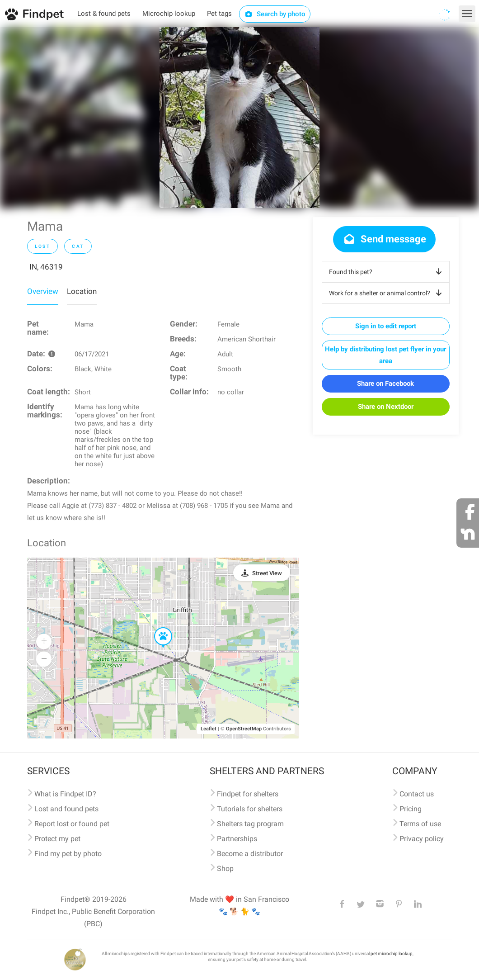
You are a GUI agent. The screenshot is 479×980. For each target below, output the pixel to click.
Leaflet (209, 729)
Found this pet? (387, 272)
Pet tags (219, 14)
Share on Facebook (385, 383)
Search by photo (275, 14)
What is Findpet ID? (65, 794)
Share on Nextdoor (386, 407)
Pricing (411, 809)
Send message (384, 239)
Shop (225, 869)
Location (82, 291)
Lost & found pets (104, 14)
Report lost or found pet (72, 824)
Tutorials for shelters (250, 809)
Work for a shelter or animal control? (387, 293)
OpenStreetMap (244, 729)
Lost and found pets (66, 809)
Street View (267, 573)
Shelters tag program (250, 824)
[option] (239, 118)
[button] (157, 628)
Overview (43, 291)
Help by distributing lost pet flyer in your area (385, 355)
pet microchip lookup (392, 954)
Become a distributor (250, 854)
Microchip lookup (169, 14)
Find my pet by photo (68, 854)
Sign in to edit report (386, 326)
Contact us (417, 794)
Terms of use (420, 824)
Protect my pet (57, 839)
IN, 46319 (46, 267)
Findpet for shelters (248, 794)
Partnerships (237, 839)
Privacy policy (422, 839)
